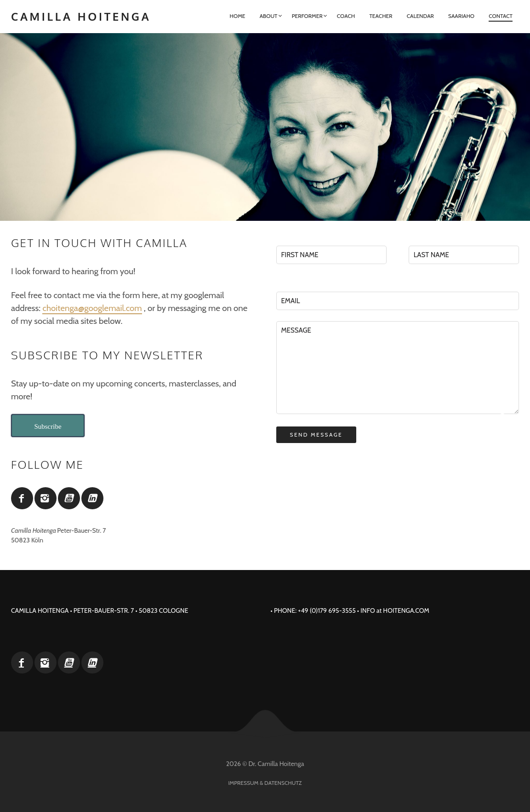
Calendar (420, 16)
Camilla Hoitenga (81, 16)
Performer (307, 16)
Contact (501, 16)
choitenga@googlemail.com (92, 308)
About (269, 16)
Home (237, 16)
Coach (346, 16)
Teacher (381, 16)
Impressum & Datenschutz (265, 783)
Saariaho (461, 16)
